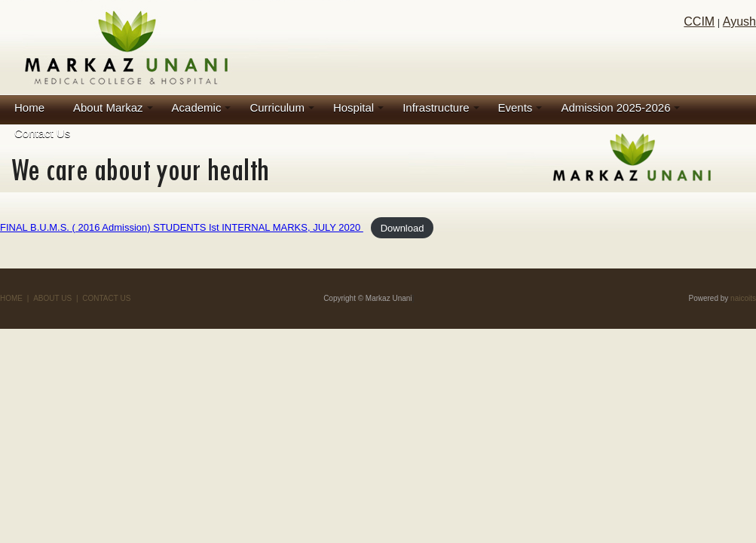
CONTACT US (106, 298)
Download (402, 227)
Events (516, 107)
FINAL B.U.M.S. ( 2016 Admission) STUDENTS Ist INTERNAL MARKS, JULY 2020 (182, 227)
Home (29, 107)
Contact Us (42, 133)
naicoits (743, 298)
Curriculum (277, 107)
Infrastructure (436, 107)
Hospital (354, 107)
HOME (11, 298)
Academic (197, 107)
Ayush (739, 21)
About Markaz (108, 107)
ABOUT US (52, 298)
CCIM (699, 21)
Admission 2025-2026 (615, 107)
